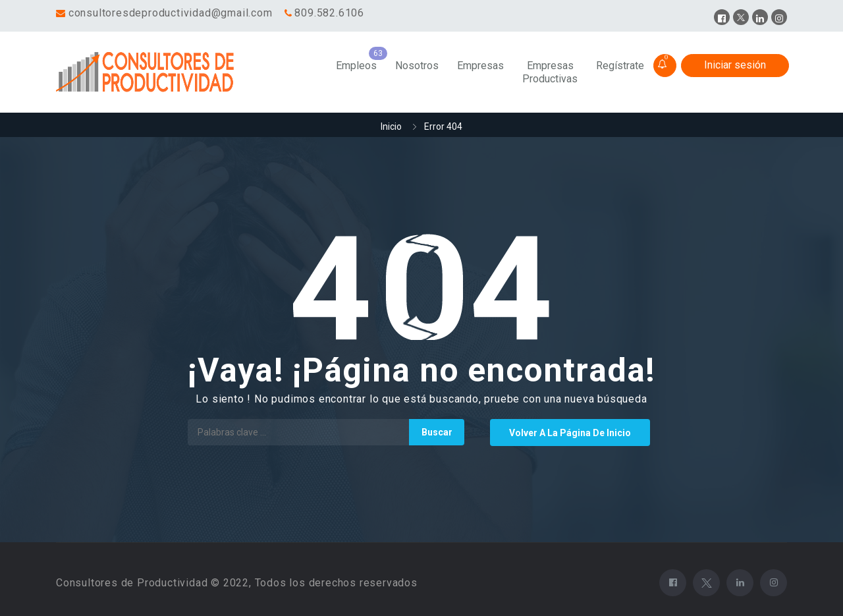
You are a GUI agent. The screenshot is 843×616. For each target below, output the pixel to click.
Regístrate (620, 66)
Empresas (480, 66)
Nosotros (417, 66)
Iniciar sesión (735, 65)
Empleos (356, 66)
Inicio (391, 126)
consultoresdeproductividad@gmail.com (171, 13)
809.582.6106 (329, 13)
